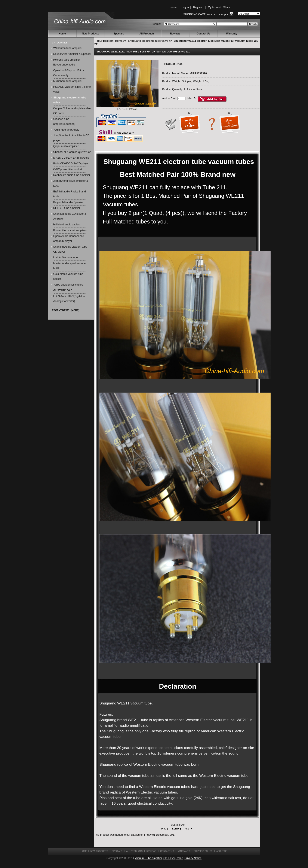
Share (227, 7)
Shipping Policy (203, 851)
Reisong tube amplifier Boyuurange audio (67, 62)
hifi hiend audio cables (67, 225)
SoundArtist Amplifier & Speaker (72, 54)
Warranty (232, 34)
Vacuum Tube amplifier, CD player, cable (159, 858)
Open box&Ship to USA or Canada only (69, 73)
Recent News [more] (66, 310)
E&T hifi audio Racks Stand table (70, 194)
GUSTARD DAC (63, 290)
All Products (147, 34)
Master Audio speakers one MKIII (69, 266)
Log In (185, 7)
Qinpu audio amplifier (66, 146)
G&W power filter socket (68, 169)
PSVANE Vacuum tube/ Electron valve (72, 89)
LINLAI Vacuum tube (65, 258)
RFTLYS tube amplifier (67, 208)
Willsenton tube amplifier (68, 48)
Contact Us (203, 34)
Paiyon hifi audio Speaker (68, 202)
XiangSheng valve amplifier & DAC (71, 183)
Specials (119, 34)
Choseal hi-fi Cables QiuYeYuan (72, 152)
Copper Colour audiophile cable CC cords (72, 111)
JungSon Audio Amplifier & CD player (71, 138)
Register (198, 7)
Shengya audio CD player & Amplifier (70, 216)
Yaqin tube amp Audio (66, 130)
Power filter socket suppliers (70, 230)
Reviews (175, 34)
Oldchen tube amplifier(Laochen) (64, 121)
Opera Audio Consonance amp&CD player (69, 239)
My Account (215, 7)
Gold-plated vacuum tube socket (68, 276)
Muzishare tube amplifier (68, 81)
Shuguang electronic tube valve (148, 41)
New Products (90, 34)
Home (173, 7)
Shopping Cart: (195, 14)
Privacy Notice (193, 858)
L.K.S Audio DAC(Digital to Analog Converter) (69, 299)
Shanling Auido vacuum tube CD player (70, 249)
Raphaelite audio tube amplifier (72, 175)
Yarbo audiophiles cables (68, 285)
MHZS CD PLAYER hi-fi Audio (71, 158)
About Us (222, 851)
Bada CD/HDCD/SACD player (71, 164)
